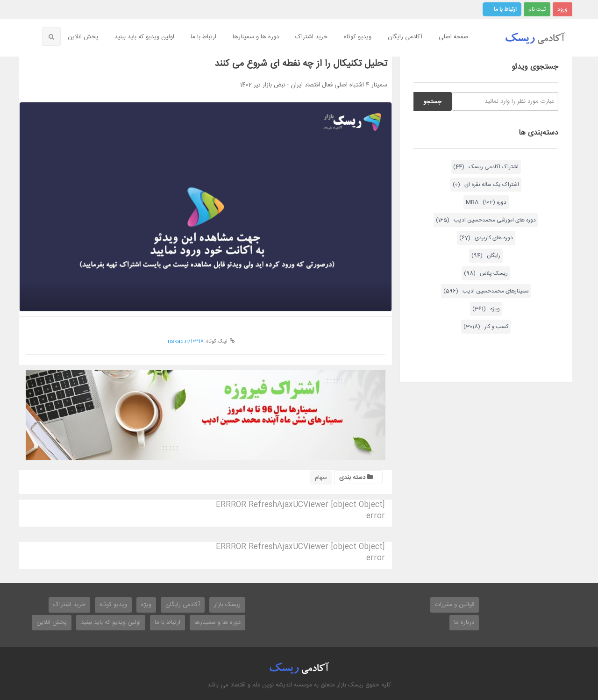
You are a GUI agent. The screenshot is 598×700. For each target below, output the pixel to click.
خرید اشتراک (311, 37)
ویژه (146, 605)
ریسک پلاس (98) (486, 273)
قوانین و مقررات (455, 605)
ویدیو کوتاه (358, 37)
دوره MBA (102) (486, 202)
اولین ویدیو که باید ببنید (144, 37)
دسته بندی (356, 478)
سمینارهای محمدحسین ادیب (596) (486, 291)
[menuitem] (455, 38)
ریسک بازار (227, 605)
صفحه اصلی (454, 37)
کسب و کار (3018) (486, 327)
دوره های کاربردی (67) (486, 238)
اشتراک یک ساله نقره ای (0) (486, 185)
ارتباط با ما (505, 9)
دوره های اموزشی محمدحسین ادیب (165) (486, 220)
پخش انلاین (83, 37)
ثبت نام (537, 9)
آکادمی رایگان (405, 37)
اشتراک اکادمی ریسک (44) (486, 167)
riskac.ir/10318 (186, 342)
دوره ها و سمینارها (256, 37)
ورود (562, 9)
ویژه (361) (486, 309)
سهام (321, 478)
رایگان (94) (486, 256)
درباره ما (464, 622)
